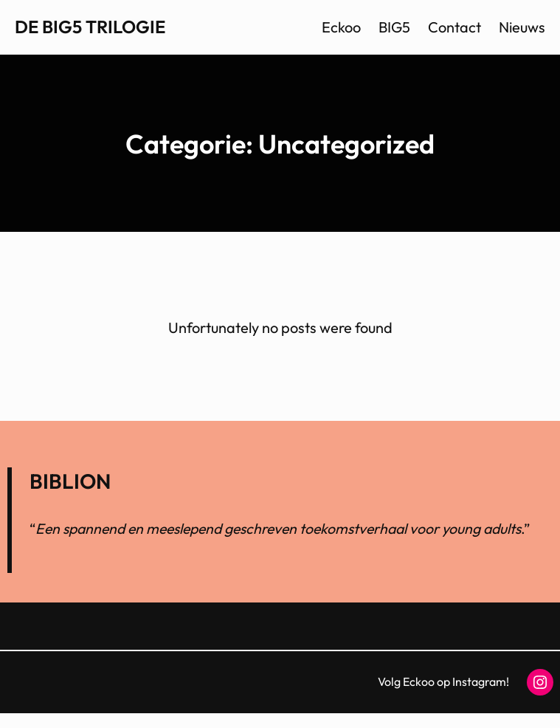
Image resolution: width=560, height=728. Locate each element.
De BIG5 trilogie (90, 27)
